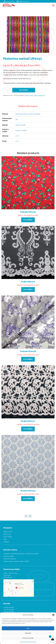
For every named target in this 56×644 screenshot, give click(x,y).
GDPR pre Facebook (10, 559)
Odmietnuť (28, 633)
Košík (5, 539)
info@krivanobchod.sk (24, 1)
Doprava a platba (9, 556)
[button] (53, 615)
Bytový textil (7, 534)
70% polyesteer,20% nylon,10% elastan (28, 114)
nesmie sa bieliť (20, 125)
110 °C (17, 136)
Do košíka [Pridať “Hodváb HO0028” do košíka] (28, 359)
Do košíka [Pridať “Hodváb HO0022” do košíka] (28, 220)
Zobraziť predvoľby (28, 638)
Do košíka (24, 90)
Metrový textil (29, 95)
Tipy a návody (8, 537)
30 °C (17, 141)
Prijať (28, 628)
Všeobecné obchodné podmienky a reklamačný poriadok (21, 554)
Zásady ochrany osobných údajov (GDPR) (16, 561)
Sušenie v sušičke (21, 130)
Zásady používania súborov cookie (28, 642)
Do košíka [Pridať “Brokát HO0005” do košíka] (28, 499)
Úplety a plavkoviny (39, 95)
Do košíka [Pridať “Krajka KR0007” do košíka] (28, 429)
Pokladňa (6, 542)
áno (17, 119)
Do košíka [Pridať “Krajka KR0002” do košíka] (28, 289)
